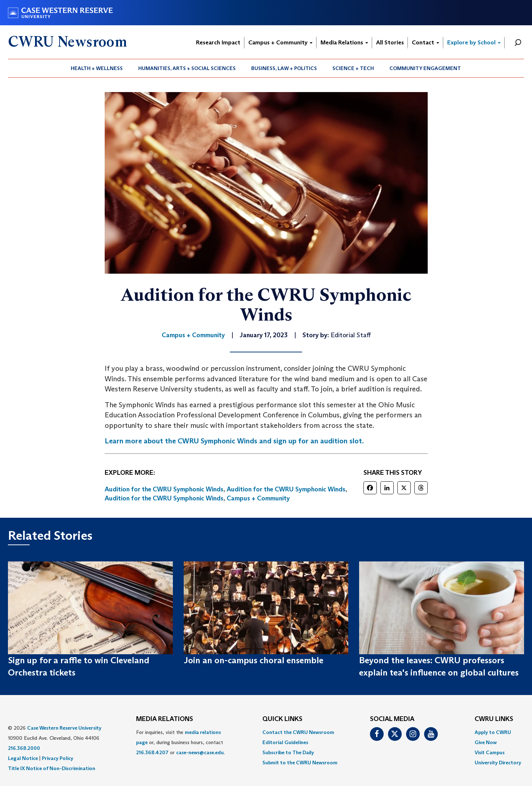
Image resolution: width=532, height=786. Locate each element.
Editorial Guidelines (285, 742)
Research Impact (218, 42)
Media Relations (344, 42)
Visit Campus (490, 752)
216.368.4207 (152, 752)
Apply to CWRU (493, 732)
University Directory (498, 763)
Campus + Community (280, 42)
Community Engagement (425, 68)
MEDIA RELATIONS (165, 719)
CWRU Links (494, 719)
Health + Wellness (97, 68)
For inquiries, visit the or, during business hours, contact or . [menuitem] (180, 742)
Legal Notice (23, 758)
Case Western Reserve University (64, 728)
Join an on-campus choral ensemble (254, 660)
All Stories (390, 42)
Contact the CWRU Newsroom (298, 732)
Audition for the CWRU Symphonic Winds (164, 489)
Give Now (486, 742)
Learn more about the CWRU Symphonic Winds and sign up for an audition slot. (234, 441)
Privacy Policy (58, 758)
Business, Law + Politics (284, 68)
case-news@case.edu (200, 752)
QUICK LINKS (282, 719)
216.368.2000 (24, 748)
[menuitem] (97, 68)
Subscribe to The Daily (288, 752)
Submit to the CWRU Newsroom (300, 763)
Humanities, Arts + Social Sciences (187, 68)
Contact (426, 42)
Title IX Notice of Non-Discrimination (52, 768)
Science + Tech (353, 68)
